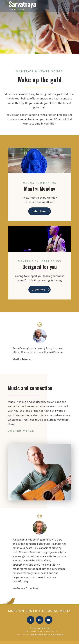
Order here (38, 290)
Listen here (38, 211)
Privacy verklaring (39, 628)
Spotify (33, 611)
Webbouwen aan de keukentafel (47, 635)
